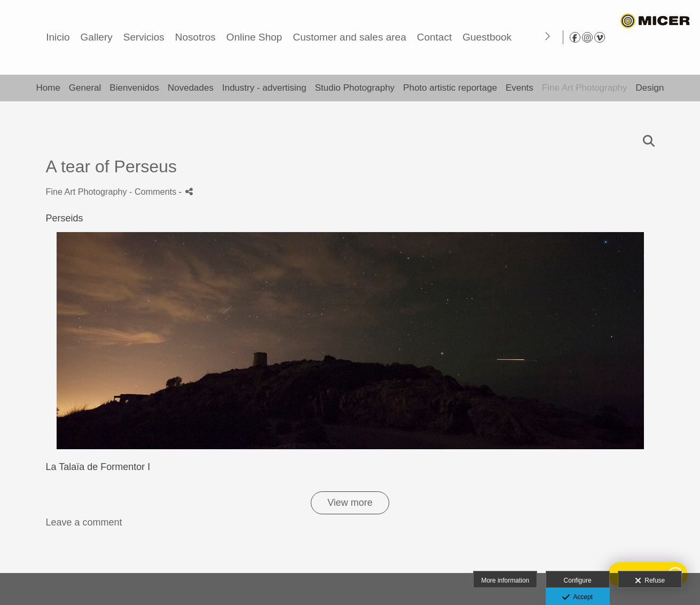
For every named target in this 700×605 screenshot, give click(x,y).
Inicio (217, 37)
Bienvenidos (134, 88)
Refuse (650, 581)
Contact (594, 37)
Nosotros (355, 37)
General (85, 88)
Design (650, 88)
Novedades (191, 88)
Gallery (256, 37)
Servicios (304, 37)
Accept (577, 598)
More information (505, 580)
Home (48, 88)
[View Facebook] (659, 37)
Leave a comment (84, 522)
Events (520, 88)
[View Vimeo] (683, 37)
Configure (578, 580)
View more (350, 503)
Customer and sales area (509, 37)
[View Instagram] (671, 37)
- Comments (154, 192)
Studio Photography (355, 88)
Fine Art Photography (585, 88)
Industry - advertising (264, 88)
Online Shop (414, 37)
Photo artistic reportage (450, 88)
